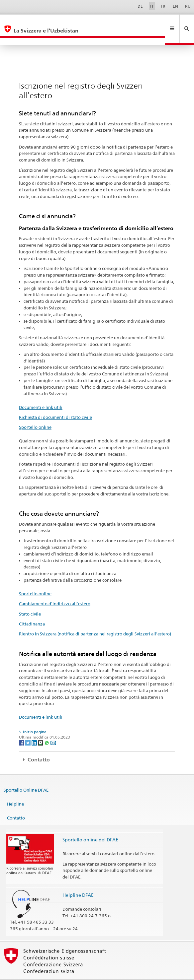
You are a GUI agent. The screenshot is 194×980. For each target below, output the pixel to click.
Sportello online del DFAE (90, 825)
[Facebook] (22, 728)
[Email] (53, 728)
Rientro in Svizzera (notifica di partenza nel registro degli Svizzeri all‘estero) (95, 620)
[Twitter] (28, 728)
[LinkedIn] (35, 728)
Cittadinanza (32, 610)
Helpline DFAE (78, 881)
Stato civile (30, 600)
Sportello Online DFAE (26, 776)
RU (188, 6)
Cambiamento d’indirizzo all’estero (55, 589)
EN (175, 6)
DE (140, 6)
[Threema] (41, 728)
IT (152, 6)
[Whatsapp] (47, 728)
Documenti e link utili (41, 393)
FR (163, 6)
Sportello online (35, 413)
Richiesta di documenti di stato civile (55, 403)
